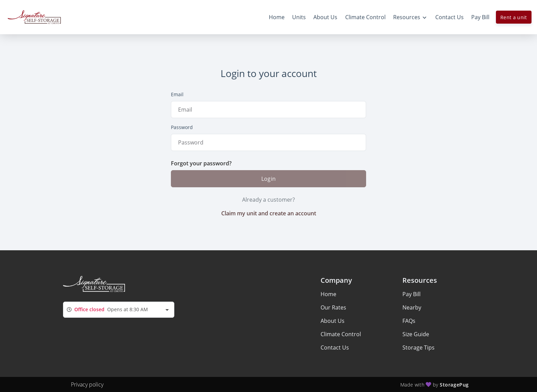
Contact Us (335, 347)
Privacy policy (87, 384)
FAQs (409, 321)
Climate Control (341, 334)
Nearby (412, 307)
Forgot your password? (201, 163)
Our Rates (333, 307)
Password (182, 127)
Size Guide (416, 334)
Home (328, 294)
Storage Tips (419, 347)
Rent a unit (514, 17)
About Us (333, 321)
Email (177, 94)
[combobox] (119, 310)
